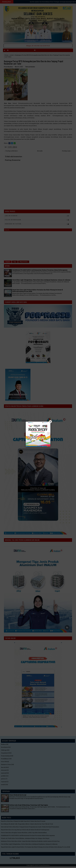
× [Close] (50, 422)
